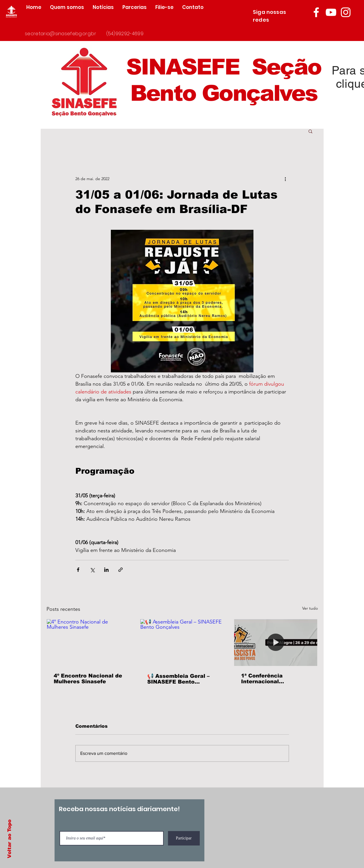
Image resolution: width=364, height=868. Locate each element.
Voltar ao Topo (9, 839)
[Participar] (184, 838)
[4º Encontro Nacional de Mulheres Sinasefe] (88, 643)
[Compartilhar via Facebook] (78, 570)
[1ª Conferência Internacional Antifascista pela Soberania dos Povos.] (276, 643)
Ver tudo (310, 608)
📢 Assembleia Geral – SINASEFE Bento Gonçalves (178, 679)
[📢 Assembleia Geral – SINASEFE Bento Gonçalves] (182, 643)
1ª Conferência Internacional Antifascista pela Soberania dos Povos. (271, 679)
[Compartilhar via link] (121, 570)
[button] (310, 131)
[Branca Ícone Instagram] (346, 12)
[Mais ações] (285, 179)
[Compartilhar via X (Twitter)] (92, 570)
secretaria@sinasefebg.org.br (60, 34)
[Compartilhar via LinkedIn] (106, 570)
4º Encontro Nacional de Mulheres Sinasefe (88, 679)
